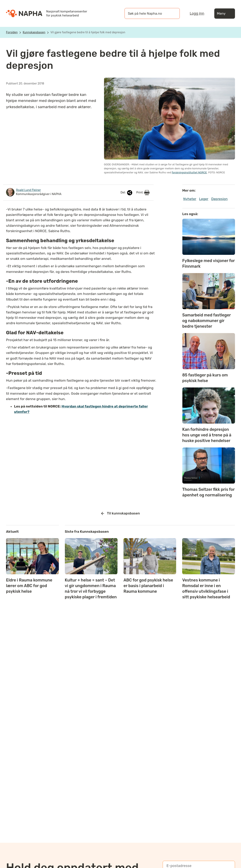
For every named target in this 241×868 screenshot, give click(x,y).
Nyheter (190, 199)
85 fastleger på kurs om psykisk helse (205, 378)
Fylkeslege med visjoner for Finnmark (209, 263)
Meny (225, 14)
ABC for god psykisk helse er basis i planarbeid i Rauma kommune (148, 586)
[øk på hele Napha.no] (148, 13)
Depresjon (220, 199)
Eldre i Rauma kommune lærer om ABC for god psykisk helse (29, 586)
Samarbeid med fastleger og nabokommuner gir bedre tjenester (207, 321)
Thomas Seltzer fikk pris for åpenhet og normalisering (209, 492)
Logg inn (197, 13)
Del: (127, 193)
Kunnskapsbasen (34, 32)
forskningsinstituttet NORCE (189, 172)
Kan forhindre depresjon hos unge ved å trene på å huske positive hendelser (207, 435)
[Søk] (173, 13)
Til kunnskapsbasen (121, 513)
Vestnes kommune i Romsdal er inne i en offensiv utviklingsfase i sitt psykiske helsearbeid (206, 588)
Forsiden (12, 32)
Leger (204, 199)
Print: (143, 193)
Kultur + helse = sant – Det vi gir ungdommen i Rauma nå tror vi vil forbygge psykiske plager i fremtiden (91, 588)
